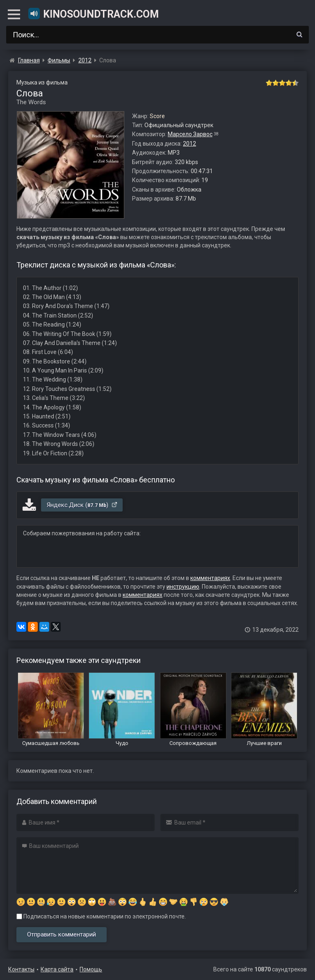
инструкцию (183, 587)
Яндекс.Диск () (82, 505)
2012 (189, 144)
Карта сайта (57, 969)
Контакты (21, 969)
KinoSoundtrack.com (93, 14)
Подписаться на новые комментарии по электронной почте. (101, 916)
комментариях (210, 578)
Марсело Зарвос (190, 134)
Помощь (91, 969)
